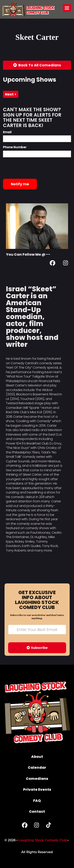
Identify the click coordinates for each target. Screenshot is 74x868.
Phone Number (15, 147)
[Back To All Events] (37, 65)
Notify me (20, 184)
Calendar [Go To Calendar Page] (37, 767)
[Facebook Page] (52, 264)
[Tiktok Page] (49, 826)
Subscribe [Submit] (37, 648)
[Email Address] (37, 629)
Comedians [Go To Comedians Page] (37, 779)
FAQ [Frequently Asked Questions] (37, 801)
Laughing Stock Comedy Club (43, 840)
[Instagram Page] (66, 264)
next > (11, 94)
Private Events (37, 789)
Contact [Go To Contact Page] (37, 811)
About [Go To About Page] (37, 757)
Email (7, 132)
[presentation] (33, 168)
